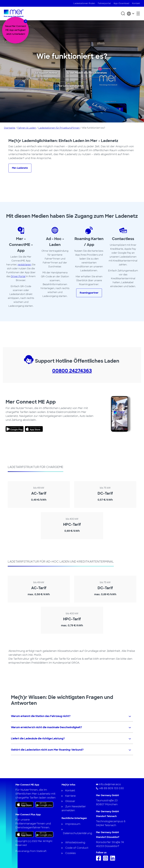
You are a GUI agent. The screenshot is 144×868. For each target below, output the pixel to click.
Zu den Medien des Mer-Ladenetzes (87, 73)
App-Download (121, 3)
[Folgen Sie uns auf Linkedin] (113, 860)
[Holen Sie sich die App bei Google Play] (44, 804)
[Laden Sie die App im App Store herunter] (24, 805)
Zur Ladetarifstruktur (71, 86)
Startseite (10, 128)
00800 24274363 (72, 371)
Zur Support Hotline (46, 73)
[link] (15, 429)
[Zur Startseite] (14, 13)
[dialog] (15, 30)
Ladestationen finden (84, 3)
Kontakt (136, 3)
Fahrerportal (104, 3)
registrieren (24, 265)
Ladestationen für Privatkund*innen (59, 128)
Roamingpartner (89, 293)
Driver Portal (18, 276)
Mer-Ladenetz (20, 168)
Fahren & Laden (27, 128)
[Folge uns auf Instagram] (106, 860)
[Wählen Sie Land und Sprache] (131, 13)
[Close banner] (26, 21)
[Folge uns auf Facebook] (99, 860)
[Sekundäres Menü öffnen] (138, 14)
